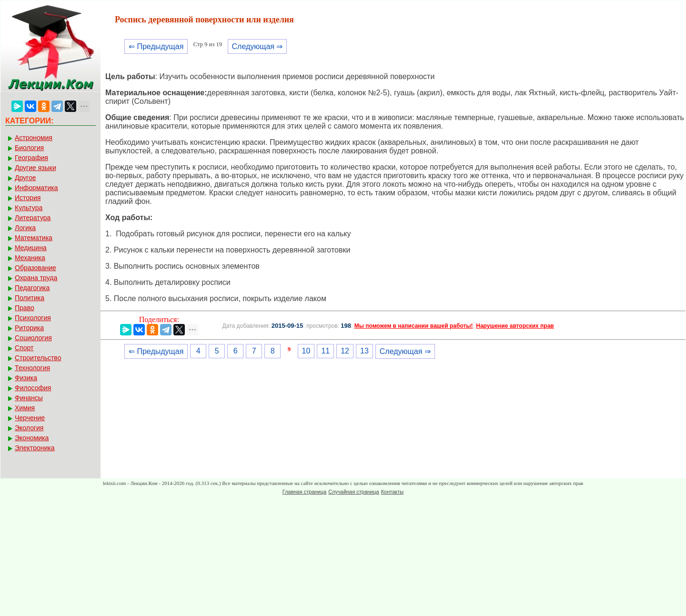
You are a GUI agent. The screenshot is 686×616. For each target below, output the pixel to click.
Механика (30, 258)
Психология (33, 318)
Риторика (29, 328)
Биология (29, 148)
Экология (29, 428)
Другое (25, 178)
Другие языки (35, 168)
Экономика (32, 438)
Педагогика (32, 288)
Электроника (35, 448)
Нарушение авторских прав (515, 326)
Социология (33, 338)
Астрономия (34, 138)
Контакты (393, 492)
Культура (29, 208)
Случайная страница (353, 492)
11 (325, 351)
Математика (34, 238)
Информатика (36, 188)
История (28, 198)
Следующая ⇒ (257, 46)
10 (306, 351)
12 (345, 351)
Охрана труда (36, 278)
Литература (33, 218)
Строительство (38, 358)
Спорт (24, 348)
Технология (32, 368)
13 (364, 351)
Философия (33, 388)
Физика (26, 378)
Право (25, 308)
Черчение (30, 418)
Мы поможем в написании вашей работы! (414, 326)
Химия (25, 408)
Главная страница (304, 492)
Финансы (29, 398)
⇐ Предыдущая (156, 46)
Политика (30, 298)
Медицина (31, 248)
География (31, 158)
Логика (25, 228)
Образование (35, 268)
